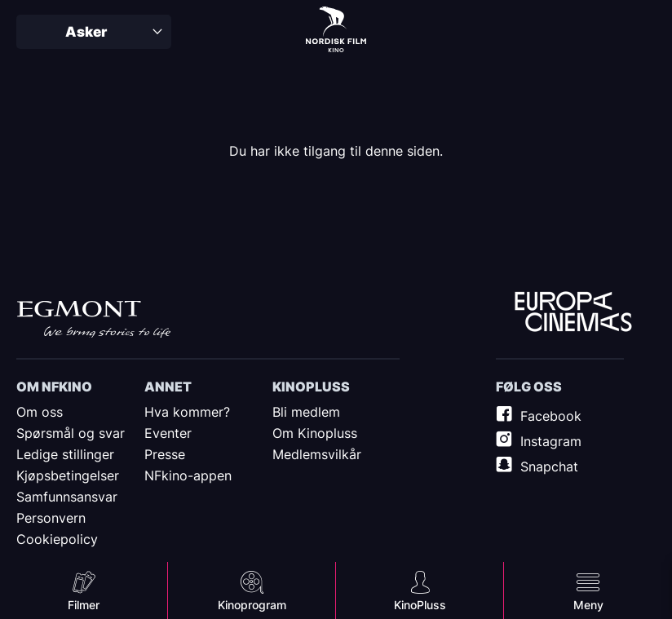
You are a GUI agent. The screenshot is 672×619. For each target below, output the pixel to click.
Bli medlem (306, 412)
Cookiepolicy (57, 539)
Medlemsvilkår (317, 454)
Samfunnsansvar (67, 497)
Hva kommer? (187, 412)
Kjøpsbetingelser (68, 475)
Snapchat (549, 466)
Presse (165, 454)
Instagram (551, 441)
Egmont (94, 319)
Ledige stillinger (65, 454)
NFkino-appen (188, 475)
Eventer (168, 433)
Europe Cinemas (573, 312)
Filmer (84, 605)
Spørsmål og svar (71, 433)
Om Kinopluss (315, 433)
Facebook (551, 416)
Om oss (40, 412)
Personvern (51, 518)
